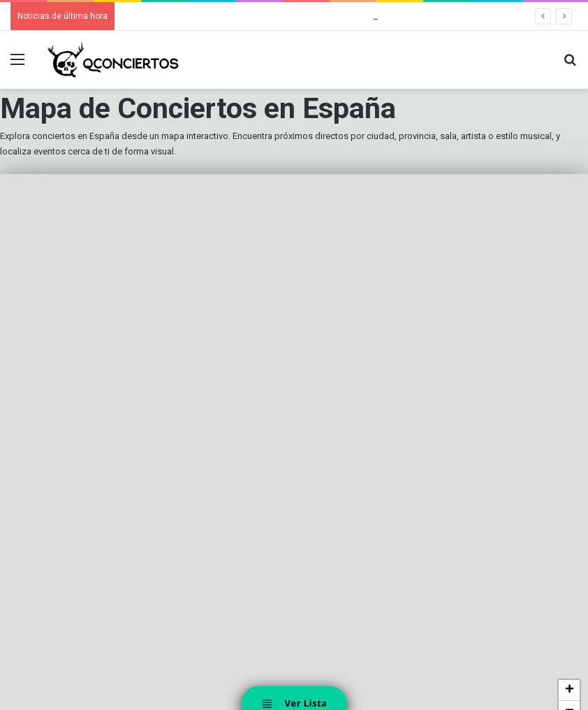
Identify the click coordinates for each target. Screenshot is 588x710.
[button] (569, 690)
